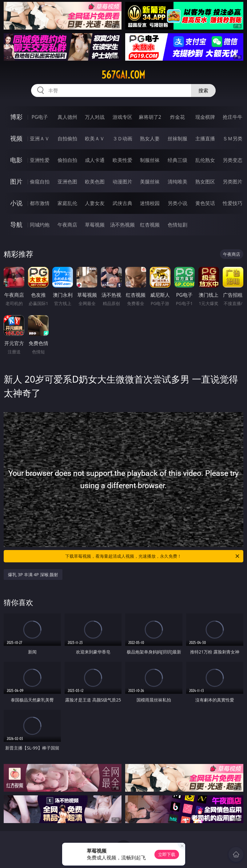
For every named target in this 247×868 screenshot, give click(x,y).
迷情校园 (150, 203)
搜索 (203, 90)
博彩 (16, 117)
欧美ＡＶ (95, 139)
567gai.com (123, 75)
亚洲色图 (67, 182)
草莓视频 (95, 225)
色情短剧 (177, 225)
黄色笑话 (205, 203)
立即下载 (167, 854)
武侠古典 (122, 203)
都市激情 (40, 203)
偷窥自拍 (40, 182)
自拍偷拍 (67, 139)
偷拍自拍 (67, 160)
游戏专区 (122, 117)
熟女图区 (205, 182)
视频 (16, 138)
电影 (16, 160)
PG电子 (40, 117)
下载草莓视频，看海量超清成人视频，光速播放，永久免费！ (153, 556)
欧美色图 (95, 182)
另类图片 (233, 182)
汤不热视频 (122, 225)
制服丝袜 (150, 160)
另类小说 (177, 203)
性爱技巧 (233, 203)
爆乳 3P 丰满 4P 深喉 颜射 (33, 575)
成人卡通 (95, 160)
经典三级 (177, 160)
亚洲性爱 (40, 160)
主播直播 (205, 139)
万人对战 (95, 117)
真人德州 (67, 117)
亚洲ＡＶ (40, 139)
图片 (16, 181)
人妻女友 (95, 203)
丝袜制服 (177, 139)
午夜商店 (67, 225)
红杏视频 (150, 225)
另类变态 (233, 160)
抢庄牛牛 (233, 117)
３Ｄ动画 (122, 139)
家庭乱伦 (67, 203)
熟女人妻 (150, 139)
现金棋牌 (205, 117)
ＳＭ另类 (233, 139)
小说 (16, 203)
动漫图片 (122, 182)
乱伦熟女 (205, 160)
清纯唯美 (177, 182)
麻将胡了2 (150, 117)
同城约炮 (40, 225)
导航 (16, 225)
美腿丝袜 (150, 182)
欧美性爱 (122, 160)
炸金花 (177, 117)
